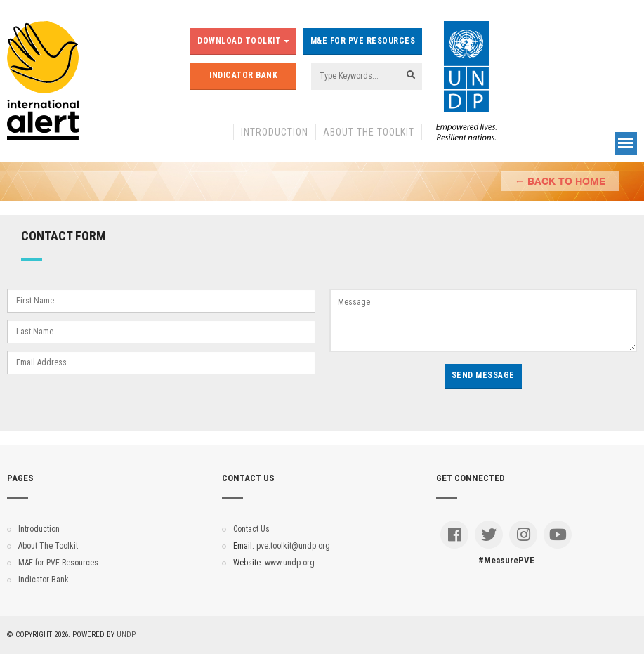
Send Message (483, 375)
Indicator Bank (243, 75)
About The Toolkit (369, 132)
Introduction (275, 132)
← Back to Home (560, 181)
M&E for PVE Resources (363, 41)
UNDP (126, 635)
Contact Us (251, 529)
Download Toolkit (243, 41)
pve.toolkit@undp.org (293, 546)
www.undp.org (290, 563)
